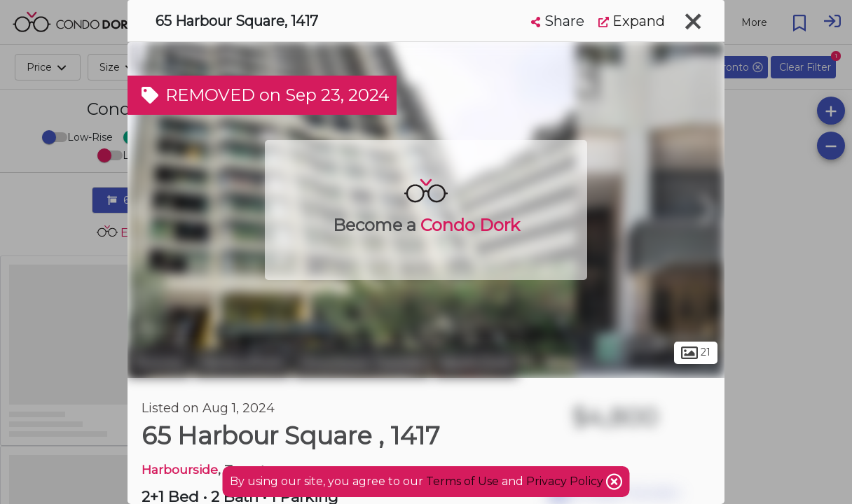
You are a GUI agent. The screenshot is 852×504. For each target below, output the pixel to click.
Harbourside (180, 469)
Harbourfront (242, 363)
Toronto (159, 363)
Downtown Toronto (362, 363)
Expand (632, 21)
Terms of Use (462, 481)
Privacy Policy (566, 481)
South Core (476, 363)
